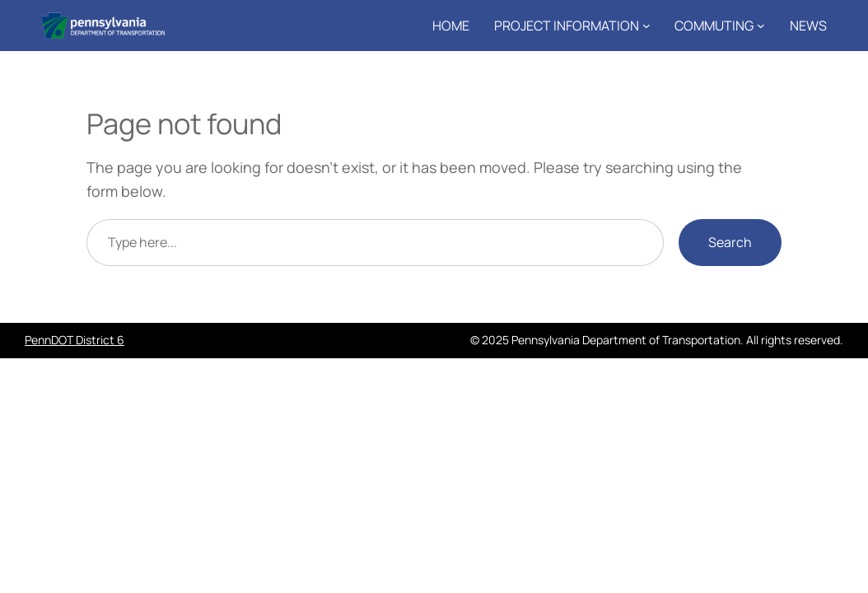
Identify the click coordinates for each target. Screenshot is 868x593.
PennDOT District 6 (75, 340)
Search (730, 242)
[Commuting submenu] (761, 26)
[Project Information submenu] (646, 26)
